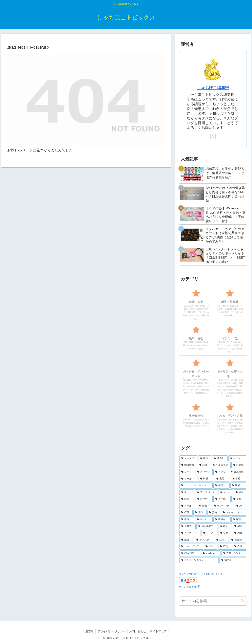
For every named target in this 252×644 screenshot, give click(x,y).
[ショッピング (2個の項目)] (191, 547)
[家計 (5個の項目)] (239, 519)
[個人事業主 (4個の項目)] (207, 526)
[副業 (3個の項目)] (239, 533)
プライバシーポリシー (111, 631)
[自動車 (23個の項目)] (239, 465)
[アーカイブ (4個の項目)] (190, 533)
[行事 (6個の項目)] (186, 513)
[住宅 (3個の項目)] (222, 540)
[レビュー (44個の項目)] (237, 458)
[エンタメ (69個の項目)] (188, 458)
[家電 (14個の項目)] (222, 479)
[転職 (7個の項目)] (204, 506)
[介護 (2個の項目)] (239, 547)
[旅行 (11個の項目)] (221, 486)
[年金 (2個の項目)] (211, 547)
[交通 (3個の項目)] (225, 533)
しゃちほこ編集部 (213, 88)
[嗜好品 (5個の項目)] (222, 519)
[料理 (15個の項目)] (206, 479)
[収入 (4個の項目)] (225, 526)
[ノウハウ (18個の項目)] (204, 472)
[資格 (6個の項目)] (214, 513)
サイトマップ (159, 631)
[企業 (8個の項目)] (239, 499)
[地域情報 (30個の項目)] (188, 465)
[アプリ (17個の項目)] (221, 472)
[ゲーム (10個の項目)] (226, 492)
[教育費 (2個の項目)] (238, 540)
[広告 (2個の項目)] (225, 547)
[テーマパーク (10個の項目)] (206, 492)
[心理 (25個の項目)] (204, 465)
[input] (213, 601)
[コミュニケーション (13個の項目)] (196, 486)
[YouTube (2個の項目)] (211, 553)
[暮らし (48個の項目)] (220, 458)
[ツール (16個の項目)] (188, 479)
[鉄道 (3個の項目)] (187, 540)
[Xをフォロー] (213, 136)
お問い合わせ (138, 631)
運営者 (89, 631)
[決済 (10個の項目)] (238, 486)
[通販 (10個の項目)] (240, 492)
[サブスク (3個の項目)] (204, 540)
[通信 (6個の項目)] (200, 513)
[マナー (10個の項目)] (187, 492)
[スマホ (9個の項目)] (204, 499)
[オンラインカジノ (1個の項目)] (199, 560)
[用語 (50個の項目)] (205, 458)
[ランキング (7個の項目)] (223, 506)
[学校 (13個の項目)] (239, 479)
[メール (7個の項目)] (188, 506)
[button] (243, 601)
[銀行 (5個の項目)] (187, 519)
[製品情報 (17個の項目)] (238, 472)
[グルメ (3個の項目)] (209, 533)
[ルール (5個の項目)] (204, 519)
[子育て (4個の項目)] (188, 526)
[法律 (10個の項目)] (187, 499)
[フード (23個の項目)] (187, 472)
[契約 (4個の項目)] (239, 526)
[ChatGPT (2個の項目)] (190, 553)
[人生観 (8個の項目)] (222, 499)
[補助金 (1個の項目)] (233, 560)
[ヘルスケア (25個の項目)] (221, 465)
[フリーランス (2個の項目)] (234, 553)
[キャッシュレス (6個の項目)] (234, 513)
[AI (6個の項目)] (240, 506)
